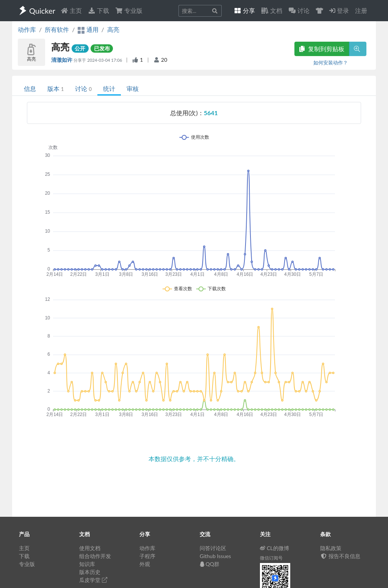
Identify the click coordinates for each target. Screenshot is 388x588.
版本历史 (90, 572)
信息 (30, 88)
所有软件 (57, 29)
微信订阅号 (271, 558)
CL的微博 (275, 548)
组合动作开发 (95, 556)
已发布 (102, 48)
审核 (133, 88)
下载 (99, 10)
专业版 (129, 10)
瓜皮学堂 (93, 580)
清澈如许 (62, 60)
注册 (361, 10)
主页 (71, 10)
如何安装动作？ (331, 63)
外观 (145, 564)
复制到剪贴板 (322, 49)
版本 (56, 88)
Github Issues (215, 556)
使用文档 (90, 548)
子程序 (147, 556)
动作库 (27, 29)
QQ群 (210, 564)
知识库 (87, 564)
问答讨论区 (213, 548)
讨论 (83, 88)
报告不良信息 (340, 556)
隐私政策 (331, 548)
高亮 (113, 29)
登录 (339, 10)
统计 (109, 88)
